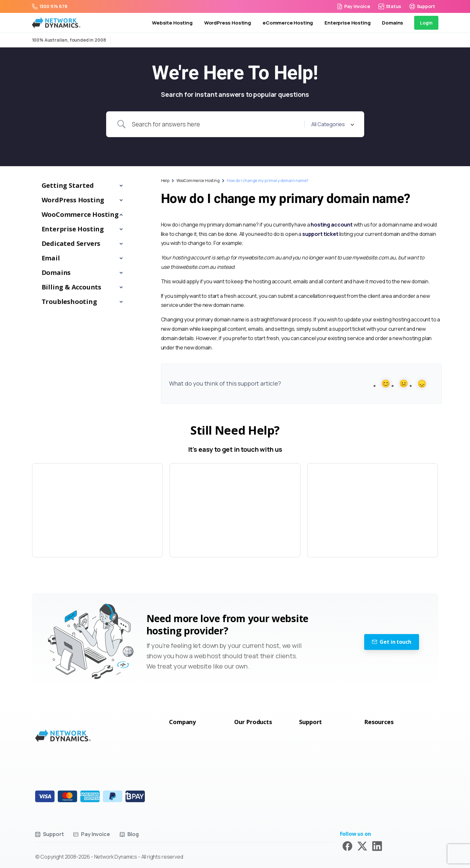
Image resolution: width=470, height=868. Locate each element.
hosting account (332, 225)
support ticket (320, 234)
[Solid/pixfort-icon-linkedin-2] (377, 846)
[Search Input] (215, 124)
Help (165, 181)
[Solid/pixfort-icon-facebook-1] (347, 846)
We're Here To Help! (235, 73)
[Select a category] (332, 124)
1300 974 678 (50, 6)
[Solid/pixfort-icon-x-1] (362, 846)
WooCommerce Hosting (198, 181)
